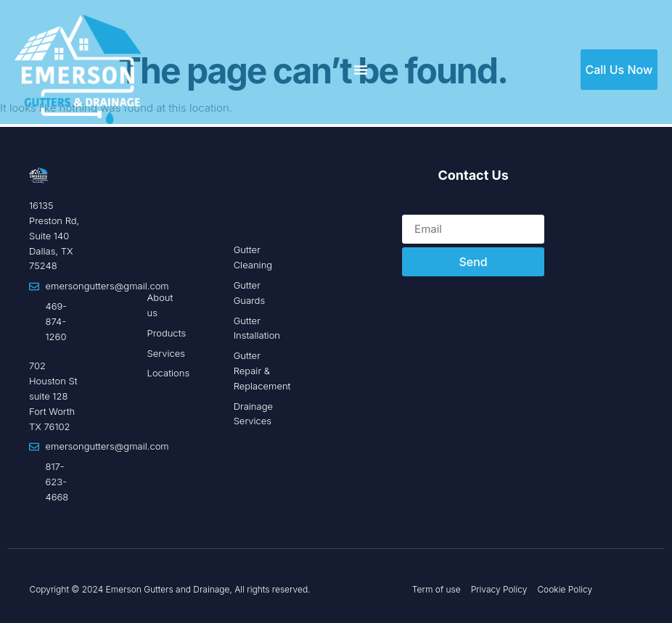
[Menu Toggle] (361, 70)
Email (416, 206)
